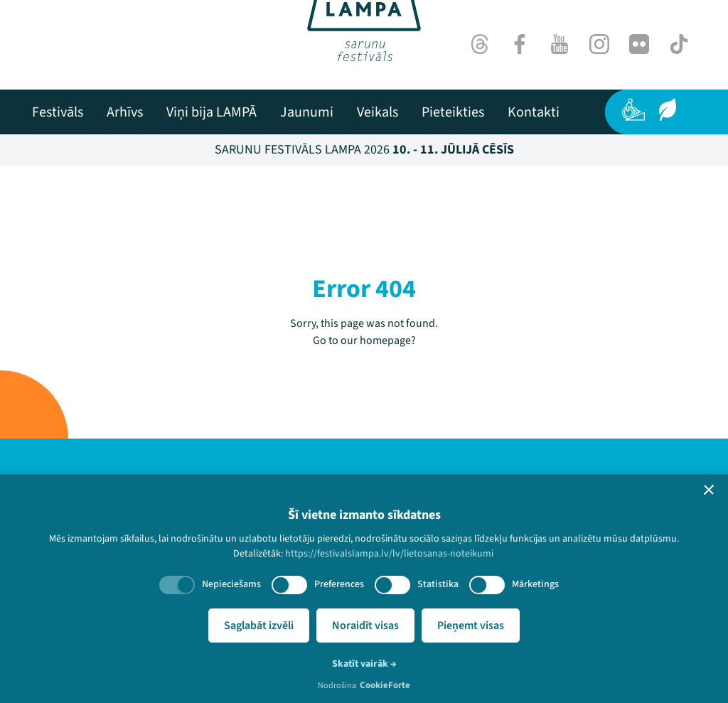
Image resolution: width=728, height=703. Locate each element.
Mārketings (535, 584)
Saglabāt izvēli (259, 626)
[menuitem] (58, 112)
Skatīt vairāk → (364, 664)
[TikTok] (679, 44)
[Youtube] (560, 44)
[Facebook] (520, 44)
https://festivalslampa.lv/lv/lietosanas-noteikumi (389, 554)
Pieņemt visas (471, 626)
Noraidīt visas (365, 626)
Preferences (339, 584)
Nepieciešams (231, 584)
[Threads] (480, 44)
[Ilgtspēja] (668, 109)
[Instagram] (599, 44)
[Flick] (639, 44)
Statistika (438, 584)
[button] (709, 490)
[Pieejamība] (633, 109)
